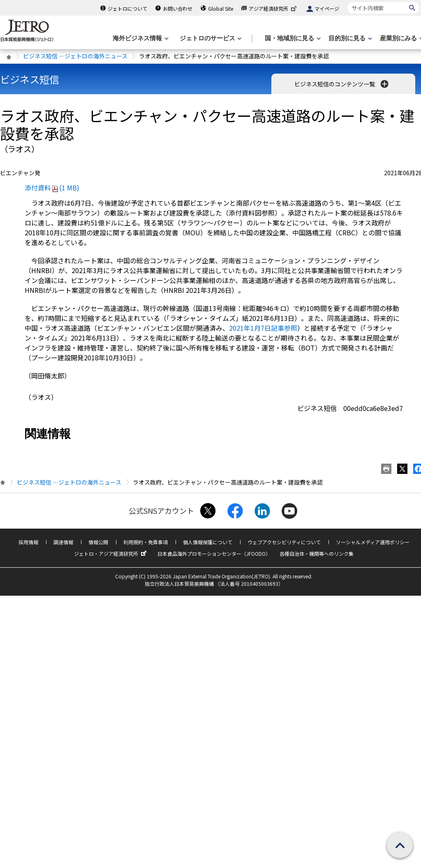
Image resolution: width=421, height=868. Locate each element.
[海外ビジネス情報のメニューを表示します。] (140, 38)
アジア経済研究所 (273, 8)
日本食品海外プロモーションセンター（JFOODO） (214, 554)
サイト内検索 (347, 2)
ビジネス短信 (30, 79)
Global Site (221, 8)
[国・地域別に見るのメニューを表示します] (292, 38)
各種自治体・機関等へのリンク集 (317, 554)
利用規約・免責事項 (146, 542)
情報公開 (98, 542)
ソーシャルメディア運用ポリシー (373, 542)
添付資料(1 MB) (52, 188)
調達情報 (63, 542)
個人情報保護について (208, 542)
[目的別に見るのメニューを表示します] (349, 38)
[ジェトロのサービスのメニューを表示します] (210, 38)
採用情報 (28, 542)
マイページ (327, 8)
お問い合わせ (178, 8)
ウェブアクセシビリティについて (284, 542)
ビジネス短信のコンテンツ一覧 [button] (342, 84)
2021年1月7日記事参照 (263, 328)
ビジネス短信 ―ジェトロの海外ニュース (75, 56)
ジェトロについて (127, 8)
